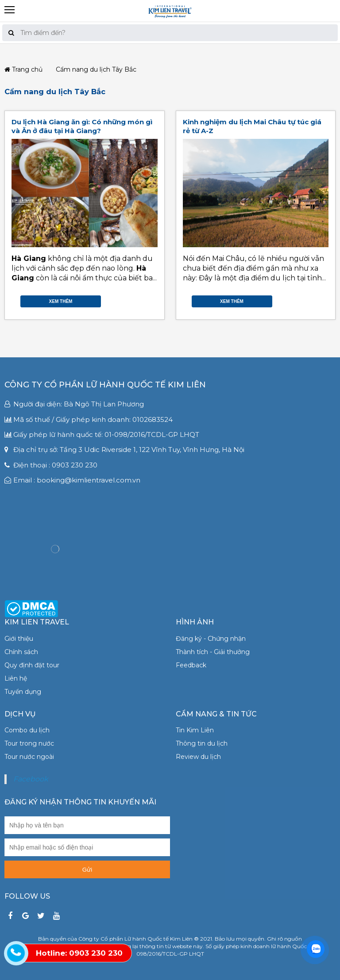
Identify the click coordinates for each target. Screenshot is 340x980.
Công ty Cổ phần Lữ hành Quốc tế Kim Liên (105, 385)
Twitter (135, 299)
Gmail (153, 299)
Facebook (127, 299)
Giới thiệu (19, 639)
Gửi (87, 870)
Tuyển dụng (23, 692)
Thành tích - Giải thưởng (213, 652)
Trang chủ (23, 70)
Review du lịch (198, 757)
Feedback (191, 665)
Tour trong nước (29, 743)
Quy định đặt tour (32, 665)
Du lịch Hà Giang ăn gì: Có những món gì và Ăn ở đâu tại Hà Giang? (82, 126)
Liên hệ (16, 678)
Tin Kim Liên (195, 730)
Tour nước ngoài (29, 757)
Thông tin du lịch (202, 743)
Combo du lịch (27, 730)
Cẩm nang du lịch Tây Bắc (55, 92)
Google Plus (144, 299)
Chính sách (21, 652)
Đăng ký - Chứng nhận (211, 639)
